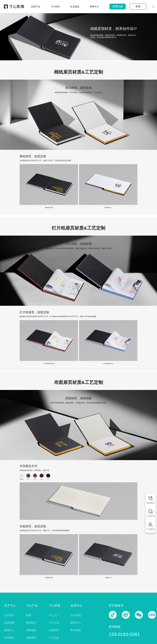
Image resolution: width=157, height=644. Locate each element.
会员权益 (76, 615)
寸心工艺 (54, 623)
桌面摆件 (31, 638)
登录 (138, 6)
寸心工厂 (54, 615)
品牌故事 (9, 623)
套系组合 (31, 623)
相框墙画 (31, 630)
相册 (29, 615)
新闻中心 (9, 630)
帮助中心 (76, 623)
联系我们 (9, 638)
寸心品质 (54, 638)
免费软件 (54, 630)
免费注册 (118, 6)
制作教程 (76, 630)
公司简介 (9, 615)
